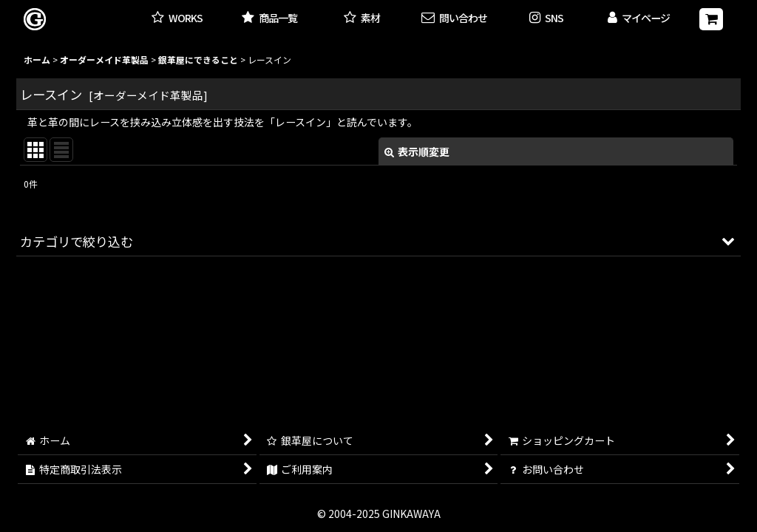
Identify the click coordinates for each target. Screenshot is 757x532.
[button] (547, 19)
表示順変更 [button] (417, 151)
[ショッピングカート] (711, 19)
